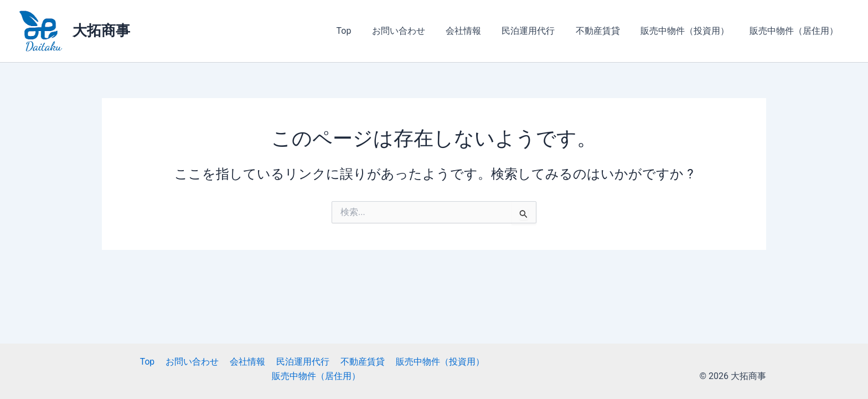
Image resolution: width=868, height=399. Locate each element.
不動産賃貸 (605, 31)
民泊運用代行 (539, 31)
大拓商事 (101, 30)
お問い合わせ (415, 31)
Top (363, 31)
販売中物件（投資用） (689, 31)
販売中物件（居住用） (795, 31)
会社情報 (477, 31)
